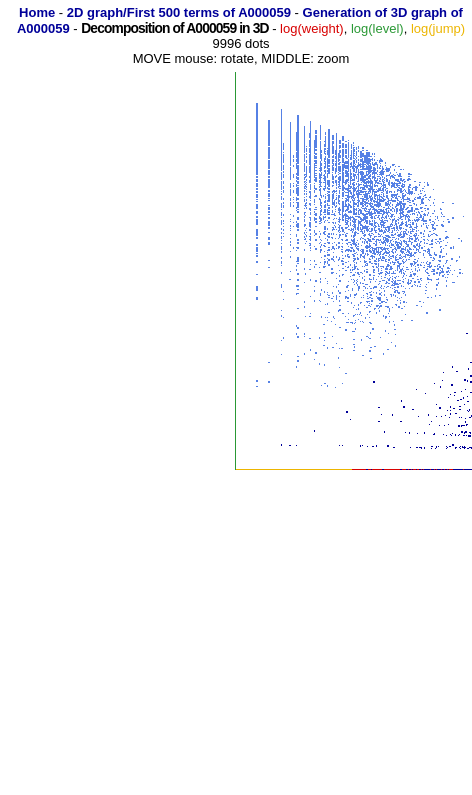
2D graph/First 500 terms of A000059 (179, 12)
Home (37, 12)
